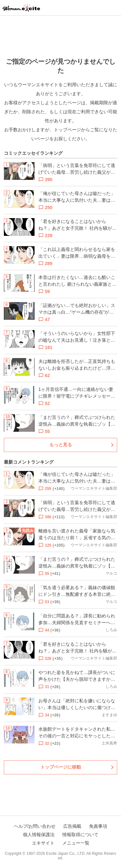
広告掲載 (72, 826)
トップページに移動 (61, 767)
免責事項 (98, 826)
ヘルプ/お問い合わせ (35, 826)
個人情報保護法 (39, 835)
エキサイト (43, 843)
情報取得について (80, 835)
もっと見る (61, 445)
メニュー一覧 (76, 843)
